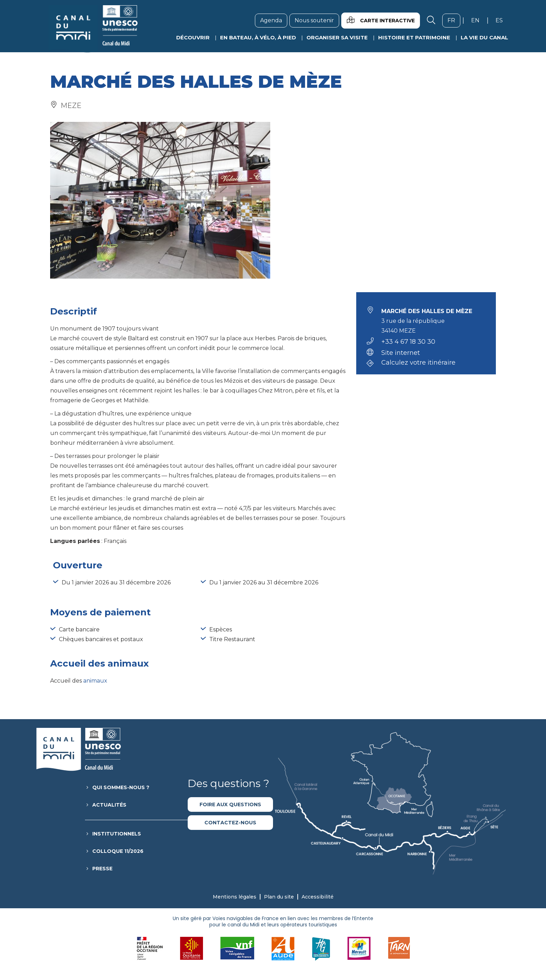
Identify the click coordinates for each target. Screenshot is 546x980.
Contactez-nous (230, 823)
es (502, 20)
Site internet (401, 353)
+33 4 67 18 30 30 (408, 342)
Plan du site (279, 897)
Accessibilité (318, 897)
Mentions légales (235, 897)
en (478, 20)
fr (454, 20)
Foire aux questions (230, 804)
